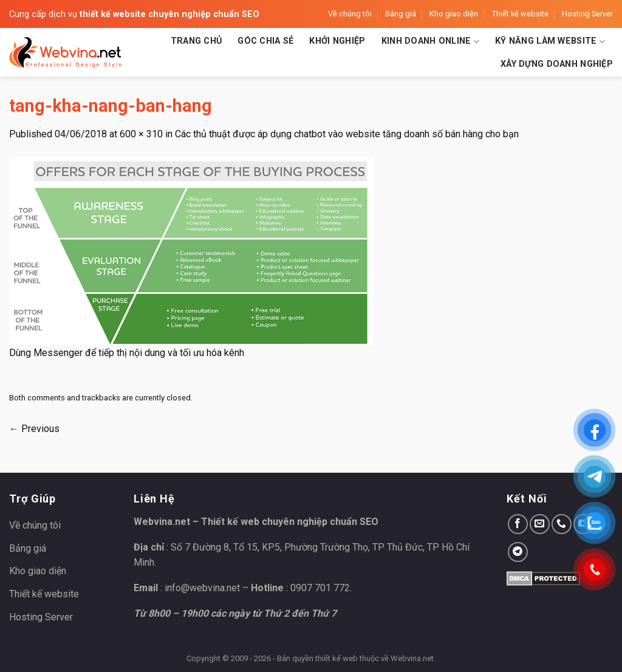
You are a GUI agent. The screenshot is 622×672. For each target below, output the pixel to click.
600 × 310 (141, 134)
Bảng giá (401, 14)
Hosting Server (587, 14)
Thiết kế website (520, 14)
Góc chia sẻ (265, 41)
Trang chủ (197, 41)
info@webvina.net (202, 588)
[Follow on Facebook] (518, 524)
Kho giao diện (454, 14)
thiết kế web (337, 658)
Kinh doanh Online (430, 42)
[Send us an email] (540, 524)
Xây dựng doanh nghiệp (557, 64)
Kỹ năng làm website (550, 42)
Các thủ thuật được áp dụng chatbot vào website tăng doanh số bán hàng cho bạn (347, 134)
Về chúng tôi (350, 14)
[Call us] (562, 524)
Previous (34, 429)
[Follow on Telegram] (518, 552)
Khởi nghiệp (337, 41)
